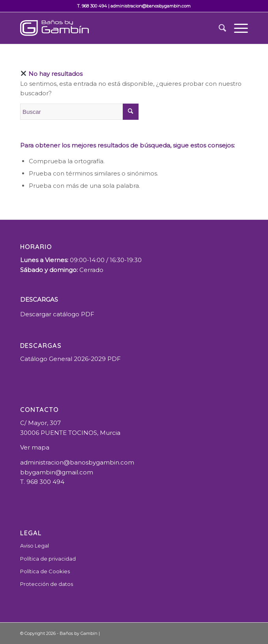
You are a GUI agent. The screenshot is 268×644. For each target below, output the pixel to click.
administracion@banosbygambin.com (151, 6)
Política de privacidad (48, 559)
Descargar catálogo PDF (57, 314)
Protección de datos (47, 584)
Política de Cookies (45, 571)
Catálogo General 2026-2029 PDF (70, 359)
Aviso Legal (35, 546)
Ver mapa (35, 447)
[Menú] (237, 28)
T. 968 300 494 (92, 6)
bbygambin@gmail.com (57, 472)
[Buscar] (218, 28)
